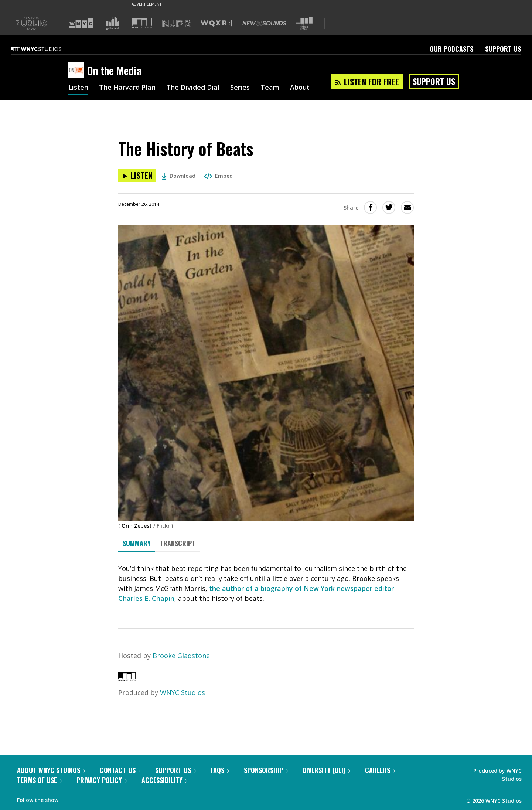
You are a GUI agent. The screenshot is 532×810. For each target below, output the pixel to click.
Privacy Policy (102, 780)
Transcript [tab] (178, 543)
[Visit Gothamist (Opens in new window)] (113, 23)
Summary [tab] (137, 543)
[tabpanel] (266, 583)
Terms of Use (39, 780)
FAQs (220, 770)
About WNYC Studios (51, 770)
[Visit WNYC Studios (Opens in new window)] (142, 23)
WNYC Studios (183, 692)
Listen (78, 88)
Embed (218, 176)
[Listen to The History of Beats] (137, 176)
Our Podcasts (451, 49)
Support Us (503, 49)
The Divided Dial (193, 88)
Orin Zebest (137, 526)
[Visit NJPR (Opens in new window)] (176, 23)
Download (179, 176)
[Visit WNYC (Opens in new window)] (81, 23)
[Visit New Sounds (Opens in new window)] (264, 23)
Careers (380, 770)
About (300, 88)
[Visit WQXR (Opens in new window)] (216, 23)
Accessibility (164, 780)
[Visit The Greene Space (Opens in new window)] (304, 23)
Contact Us (120, 770)
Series (240, 88)
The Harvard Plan (127, 88)
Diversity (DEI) (326, 770)
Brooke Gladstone (181, 656)
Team (270, 88)
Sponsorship (266, 770)
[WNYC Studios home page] (45, 49)
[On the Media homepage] (78, 71)
